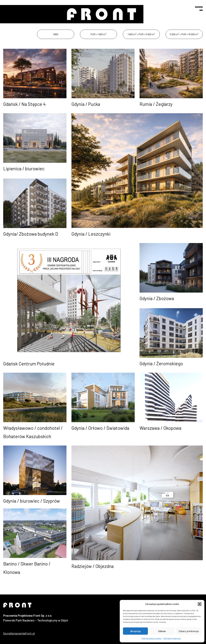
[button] (200, 604)
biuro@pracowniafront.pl (19, 633)
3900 (56, 34)
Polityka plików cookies (152, 638)
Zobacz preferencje (189, 631)
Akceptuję (135, 631)
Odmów (162, 631)
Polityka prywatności (172, 638)
